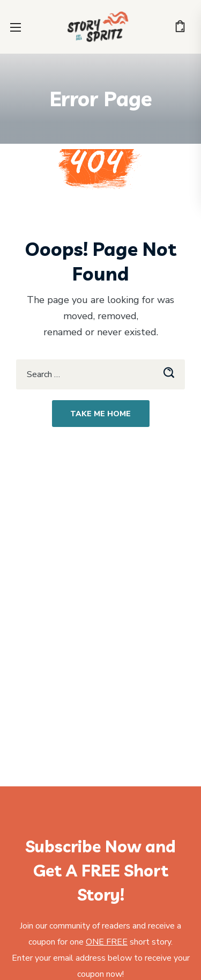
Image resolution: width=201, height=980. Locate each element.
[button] (180, 27)
